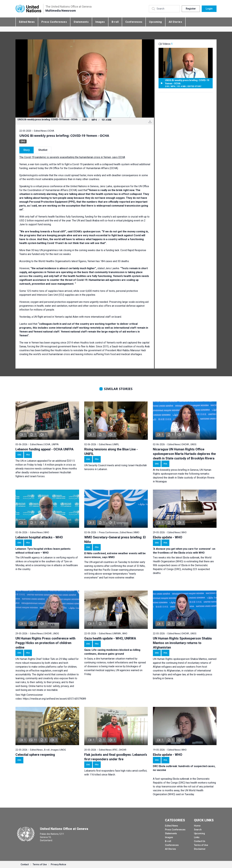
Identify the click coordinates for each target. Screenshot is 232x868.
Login (209, 9)
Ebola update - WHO (168, 537)
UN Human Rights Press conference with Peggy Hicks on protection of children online (45, 643)
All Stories (175, 22)
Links (197, 837)
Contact (25, 864)
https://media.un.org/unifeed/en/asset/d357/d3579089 (54, 699)
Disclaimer (200, 849)
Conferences (134, 22)
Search (198, 830)
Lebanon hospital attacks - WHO (39, 537)
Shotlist (43, 150)
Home (197, 826)
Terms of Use (201, 845)
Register (191, 9)
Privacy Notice (58, 864)
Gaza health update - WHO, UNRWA (110, 638)
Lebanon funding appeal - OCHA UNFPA (44, 449)
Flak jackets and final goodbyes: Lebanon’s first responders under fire (116, 757)
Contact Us (200, 841)
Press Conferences (54, 22)
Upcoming (155, 22)
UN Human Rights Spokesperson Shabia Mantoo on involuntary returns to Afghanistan (182, 643)
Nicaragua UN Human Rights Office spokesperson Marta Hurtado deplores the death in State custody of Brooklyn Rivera (184, 454)
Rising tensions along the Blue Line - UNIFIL (111, 452)
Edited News (27, 22)
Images (100, 22)
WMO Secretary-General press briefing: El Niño (115, 540)
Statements (81, 22)
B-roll (115, 22)
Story (27, 150)
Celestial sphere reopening (35, 755)
